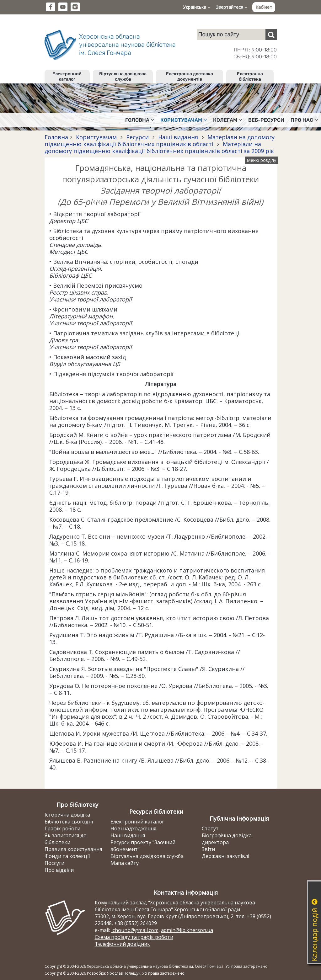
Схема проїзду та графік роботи (134, 937)
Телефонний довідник (122, 944)
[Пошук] (271, 35)
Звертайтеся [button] (232, 7)
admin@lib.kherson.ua (187, 930)
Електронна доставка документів (190, 77)
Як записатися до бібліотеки (66, 839)
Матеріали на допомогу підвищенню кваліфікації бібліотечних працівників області (160, 141)
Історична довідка (67, 815)
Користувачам (96, 137)
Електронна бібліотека (250, 77)
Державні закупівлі (225, 856)
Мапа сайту (125, 863)
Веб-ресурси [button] (266, 120)
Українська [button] (197, 7)
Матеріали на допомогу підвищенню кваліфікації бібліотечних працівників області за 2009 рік (159, 147)
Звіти (208, 849)
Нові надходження (133, 828)
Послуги (54, 863)
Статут (210, 828)
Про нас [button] (304, 120)
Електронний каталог (67, 77)
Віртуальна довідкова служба (123, 77)
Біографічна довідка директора (227, 839)
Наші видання (178, 137)
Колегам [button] (227, 120)
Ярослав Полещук (124, 973)
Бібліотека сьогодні (69, 822)
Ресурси (137, 137)
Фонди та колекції (67, 856)
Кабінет (264, 7)
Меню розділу (261, 160)
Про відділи (59, 870)
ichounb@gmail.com (135, 930)
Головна (56, 137)
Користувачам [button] (184, 120)
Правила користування (73, 849)
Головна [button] (140, 120)
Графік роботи (62, 828)
